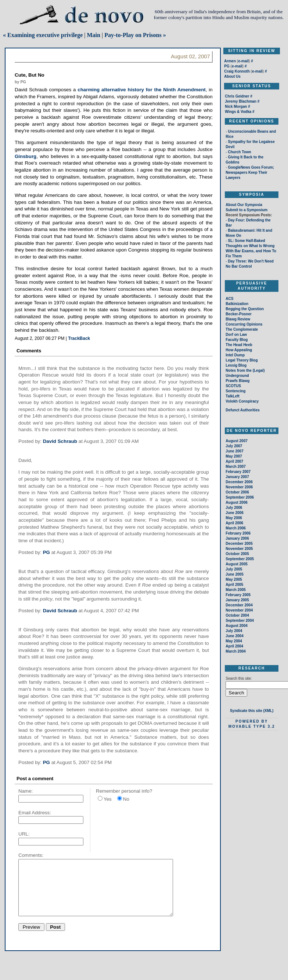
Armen (230, 61)
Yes (108, 799)
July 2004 (234, 631)
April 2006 (234, 523)
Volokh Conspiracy (242, 401)
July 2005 (234, 569)
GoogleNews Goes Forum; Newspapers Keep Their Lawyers (250, 172)
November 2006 (239, 487)
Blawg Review (238, 319)
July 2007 (234, 446)
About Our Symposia (244, 205)
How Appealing (239, 350)
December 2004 (239, 605)
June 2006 (234, 513)
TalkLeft (233, 396)
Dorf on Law (236, 335)
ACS (229, 299)
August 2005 (236, 564)
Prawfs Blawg (237, 381)
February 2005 (238, 595)
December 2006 (239, 482)
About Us (232, 76)
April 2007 (234, 461)
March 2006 (235, 528)
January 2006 (237, 538)
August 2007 (236, 441)
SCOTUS (233, 386)
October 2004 (237, 615)
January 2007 (237, 477)
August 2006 (236, 502)
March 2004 (235, 651)
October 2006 (237, 492)
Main (94, 35)
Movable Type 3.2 (252, 726)
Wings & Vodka (238, 112)
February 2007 (238, 472)
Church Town (239, 152)
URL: (24, 834)
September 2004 (240, 621)
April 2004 (234, 646)
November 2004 (239, 610)
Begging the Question (245, 309)
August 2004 (236, 626)
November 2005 (239, 549)
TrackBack (79, 338)
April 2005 (234, 585)
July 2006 (234, 508)
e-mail (243, 61)
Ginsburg (26, 156)
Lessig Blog (236, 365)
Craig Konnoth (237, 71)
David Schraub (60, 441)
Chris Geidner (237, 96)
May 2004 (234, 641)
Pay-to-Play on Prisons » (135, 35)
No (126, 799)
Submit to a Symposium (246, 210)
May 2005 (234, 579)
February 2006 (238, 533)
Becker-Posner (239, 314)
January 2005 (237, 600)
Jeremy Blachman (241, 101)
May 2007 (234, 456)
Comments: (31, 855)
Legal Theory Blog (242, 360)
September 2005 (240, 559)
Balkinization (237, 304)
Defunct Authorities (242, 410)
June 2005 (234, 574)
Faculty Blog (237, 340)
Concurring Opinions (244, 324)
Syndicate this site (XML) (252, 711)
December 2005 (239, 544)
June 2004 (234, 636)
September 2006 (240, 497)
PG (46, 552)
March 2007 (235, 467)
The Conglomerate (242, 329)
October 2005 (237, 554)
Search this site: (239, 678)
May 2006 (234, 518)
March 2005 (235, 590)
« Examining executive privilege (43, 35)
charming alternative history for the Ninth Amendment (142, 90)
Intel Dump (235, 355)
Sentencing (235, 391)
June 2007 (234, 451)
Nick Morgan (236, 107)
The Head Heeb (239, 345)
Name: (26, 791)
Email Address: (35, 813)
